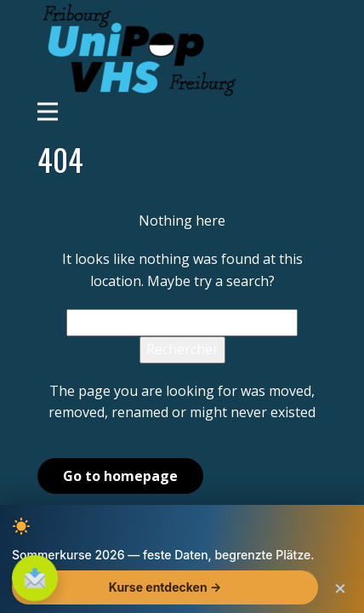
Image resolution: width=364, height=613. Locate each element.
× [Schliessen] (340, 590)
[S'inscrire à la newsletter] (35, 579)
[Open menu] (182, 112)
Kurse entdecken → (165, 590)
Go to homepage (120, 476)
